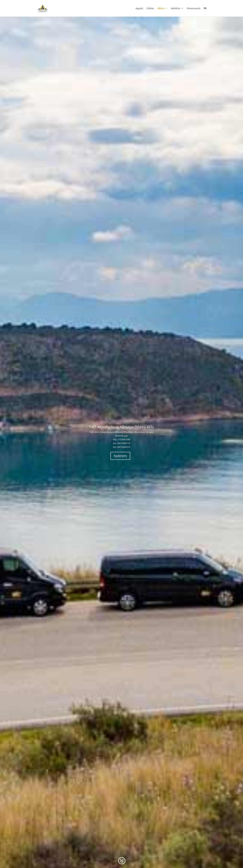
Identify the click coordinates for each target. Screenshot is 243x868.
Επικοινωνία (194, 8)
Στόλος (150, 8)
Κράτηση (120, 456)
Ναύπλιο (175, 8)
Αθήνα (161, 8)
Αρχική (139, 8)
